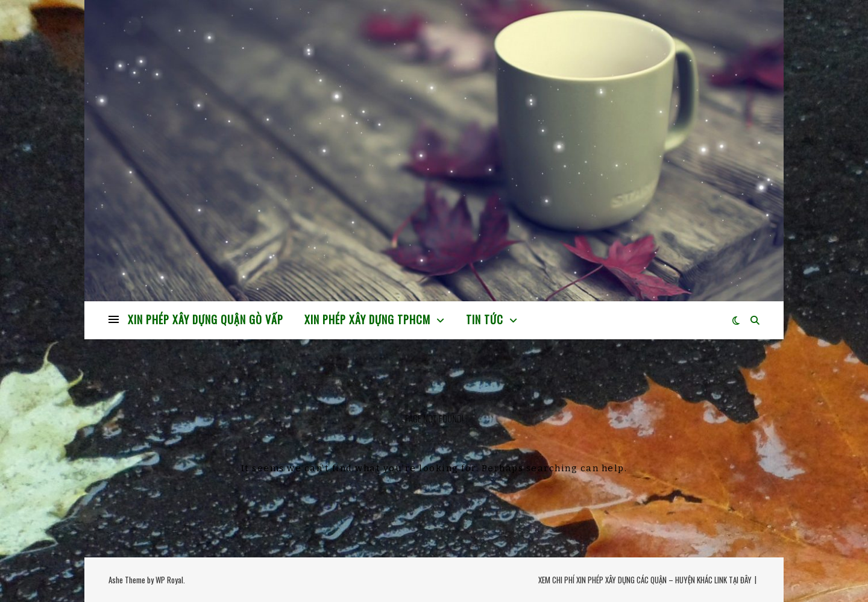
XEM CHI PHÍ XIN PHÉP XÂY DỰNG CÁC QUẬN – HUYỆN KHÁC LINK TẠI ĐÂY (645, 580)
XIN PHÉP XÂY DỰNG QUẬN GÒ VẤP (206, 319)
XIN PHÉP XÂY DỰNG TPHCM (367, 319)
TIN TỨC (485, 319)
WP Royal (169, 580)
